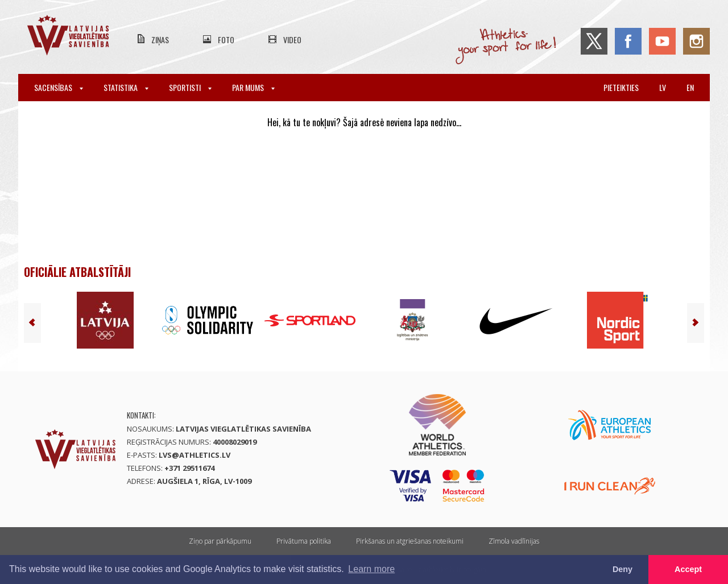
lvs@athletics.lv (195, 455)
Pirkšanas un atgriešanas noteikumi (410, 541)
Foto (226, 40)
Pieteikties (621, 87)
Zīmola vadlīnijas (514, 541)
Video (292, 40)
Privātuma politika (304, 541)
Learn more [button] (371, 569)
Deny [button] (622, 569)
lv (663, 87)
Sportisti (190, 87)
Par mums (253, 87)
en (690, 87)
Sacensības (59, 87)
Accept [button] (688, 569)
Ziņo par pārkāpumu (220, 541)
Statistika (126, 87)
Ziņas (160, 40)
